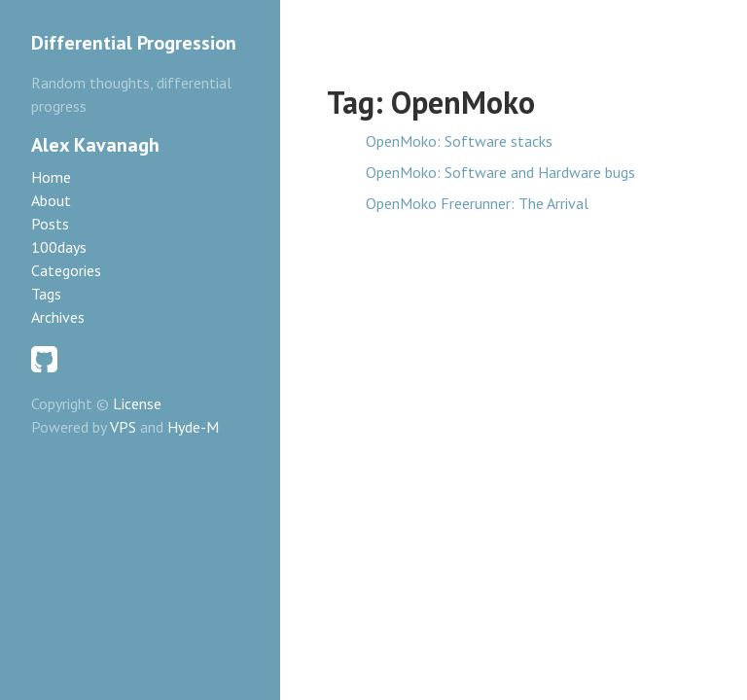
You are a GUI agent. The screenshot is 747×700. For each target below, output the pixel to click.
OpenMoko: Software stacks (459, 141)
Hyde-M (193, 427)
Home (51, 177)
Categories (66, 270)
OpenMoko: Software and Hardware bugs (500, 172)
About (51, 200)
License (137, 403)
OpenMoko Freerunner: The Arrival (477, 203)
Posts (50, 224)
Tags (46, 294)
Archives (58, 317)
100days (59, 247)
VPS (123, 427)
